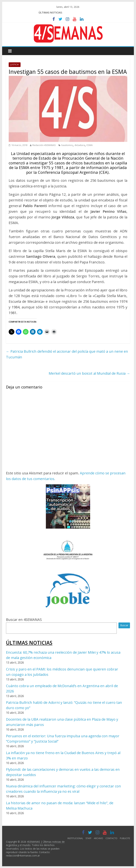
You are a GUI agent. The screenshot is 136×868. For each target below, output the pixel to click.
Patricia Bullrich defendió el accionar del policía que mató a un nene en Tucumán (67, 354)
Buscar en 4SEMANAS (24, 620)
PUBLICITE (125, 838)
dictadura (80, 145)
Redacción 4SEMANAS (44, 145)
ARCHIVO (98, 838)
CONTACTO (111, 838)
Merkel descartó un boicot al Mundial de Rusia (89, 373)
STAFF (88, 838)
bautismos (67, 145)
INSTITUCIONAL (75, 838)
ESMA (90, 145)
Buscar (124, 625)
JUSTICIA (15, 65)
